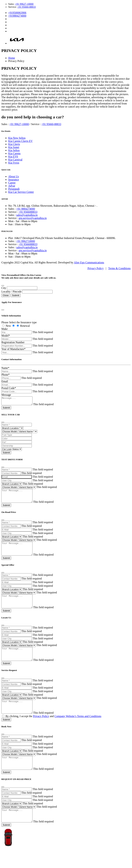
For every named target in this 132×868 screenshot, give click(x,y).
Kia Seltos (14, 150)
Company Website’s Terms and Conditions (78, 731)
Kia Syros (14, 163)
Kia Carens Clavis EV (20, 141)
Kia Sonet (14, 147)
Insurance (14, 180)
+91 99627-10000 (24, 4)
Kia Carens (14, 153)
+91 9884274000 (26, 209)
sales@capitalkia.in (27, 215)
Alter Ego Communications (89, 262)
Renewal (25, 326)
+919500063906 (17, 13)
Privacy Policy (96, 268)
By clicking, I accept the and (52, 731)
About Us (14, 176)
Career (12, 183)
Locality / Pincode (11, 292)
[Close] (3, 286)
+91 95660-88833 (27, 7)
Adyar (12, 186)
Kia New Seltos (17, 138)
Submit (16, 295)
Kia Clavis (14, 144)
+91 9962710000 (26, 241)
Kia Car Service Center (21, 192)
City (4, 288)
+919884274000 (17, 16)
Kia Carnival (15, 160)
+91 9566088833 (28, 212)
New (8, 326)
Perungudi (14, 189)
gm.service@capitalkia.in (33, 218)
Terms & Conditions (119, 268)
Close (6, 295)
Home (12, 58)
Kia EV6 (13, 156)
